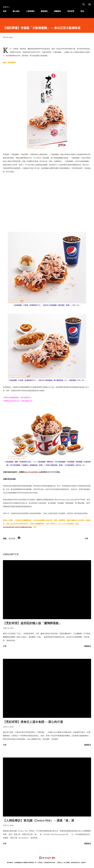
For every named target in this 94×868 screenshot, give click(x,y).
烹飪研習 (71, 11)
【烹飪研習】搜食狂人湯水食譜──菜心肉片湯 (33, 722)
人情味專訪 (30, 11)
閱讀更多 (88, 646)
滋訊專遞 (12, 538)
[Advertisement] (47, 197)
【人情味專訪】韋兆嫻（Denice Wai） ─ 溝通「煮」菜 (39, 820)
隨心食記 (16, 11)
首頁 (5, 11)
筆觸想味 (58, 11)
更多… (83, 11)
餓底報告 (44, 11)
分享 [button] (86, 538)
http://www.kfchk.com (32, 472)
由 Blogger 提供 (47, 858)
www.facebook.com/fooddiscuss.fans (17, 527)
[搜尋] (84, 4)
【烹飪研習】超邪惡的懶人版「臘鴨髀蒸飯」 (32, 623)
